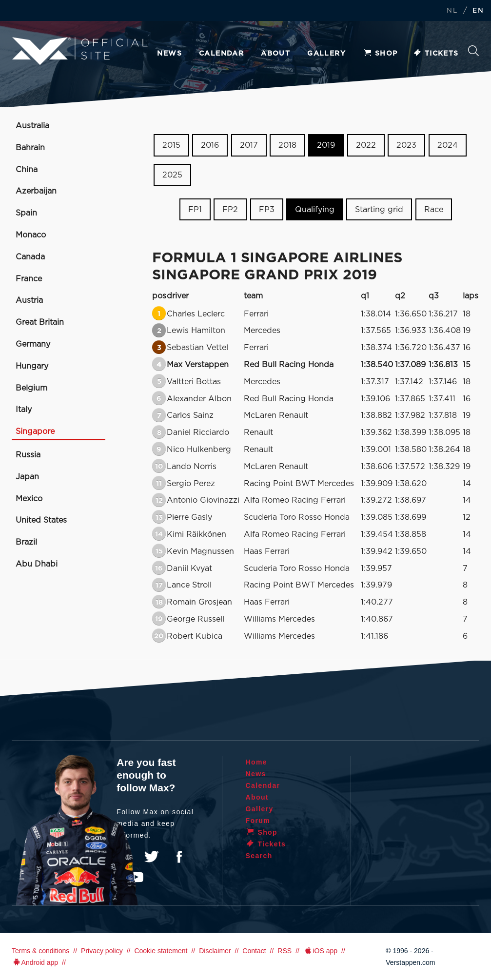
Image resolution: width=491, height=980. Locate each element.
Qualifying (315, 209)
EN (478, 11)
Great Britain (40, 322)
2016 (210, 145)
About (275, 54)
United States (41, 520)
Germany (33, 344)
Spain (26, 213)
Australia (32, 126)
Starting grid (379, 209)
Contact (254, 951)
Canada (30, 257)
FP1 (195, 209)
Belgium (31, 388)
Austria (29, 300)
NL (452, 11)
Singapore (35, 431)
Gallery (326, 54)
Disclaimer (215, 951)
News (169, 54)
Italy (24, 410)
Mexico (29, 499)
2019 (326, 145)
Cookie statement (161, 951)
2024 (448, 145)
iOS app (320, 951)
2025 (172, 175)
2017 (249, 145)
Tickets (436, 54)
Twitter (152, 857)
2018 (287, 145)
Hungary (32, 366)
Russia (28, 455)
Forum (258, 821)
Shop (380, 54)
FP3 (267, 209)
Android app (35, 962)
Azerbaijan (36, 191)
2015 (171, 145)
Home (257, 762)
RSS (285, 951)
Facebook (179, 857)
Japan (27, 477)
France (29, 279)
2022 (366, 145)
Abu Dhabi (37, 564)
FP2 (230, 209)
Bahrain (30, 148)
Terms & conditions (40, 951)
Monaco (31, 235)
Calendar (221, 54)
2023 (406, 145)
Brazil (26, 542)
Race (434, 209)
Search (473, 51)
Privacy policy (102, 951)
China (27, 170)
